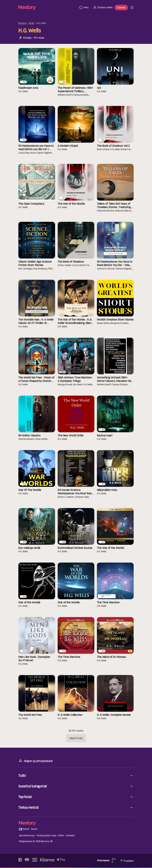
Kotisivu (22, 23)
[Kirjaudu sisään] (103, 8)
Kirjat (31, 23)
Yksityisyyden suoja (46, 836)
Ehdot (61, 836)
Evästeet (70, 836)
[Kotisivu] (48, 7)
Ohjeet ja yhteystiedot (36, 761)
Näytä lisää (76, 738)
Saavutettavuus (27, 836)
